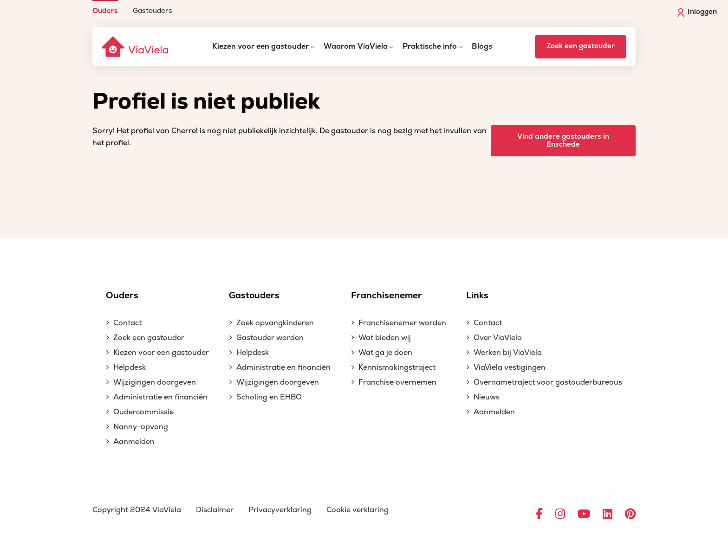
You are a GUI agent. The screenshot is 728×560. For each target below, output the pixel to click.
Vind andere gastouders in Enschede (563, 141)
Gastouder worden (270, 338)
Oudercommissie (143, 412)
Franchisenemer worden (402, 323)
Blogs (482, 46)
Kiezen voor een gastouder (260, 46)
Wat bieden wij (385, 338)
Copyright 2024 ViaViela (137, 510)
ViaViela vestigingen (510, 367)
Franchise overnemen (397, 382)
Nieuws (487, 397)
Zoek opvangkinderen (275, 323)
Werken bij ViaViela (508, 353)
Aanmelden (134, 442)
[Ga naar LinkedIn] (608, 515)
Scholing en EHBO (269, 397)
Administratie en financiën (160, 397)
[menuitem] (105, 7)
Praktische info (430, 46)
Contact (127, 323)
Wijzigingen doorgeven (155, 382)
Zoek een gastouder (581, 46)
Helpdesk (130, 367)
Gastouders (153, 10)
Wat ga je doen (385, 353)
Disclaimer (215, 510)
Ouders (105, 10)
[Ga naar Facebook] (539, 515)
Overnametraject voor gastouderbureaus (548, 382)
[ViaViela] (136, 47)
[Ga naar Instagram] (560, 515)
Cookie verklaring (357, 510)
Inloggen (697, 12)
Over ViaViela (498, 338)
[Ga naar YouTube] (584, 515)
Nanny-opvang (141, 427)
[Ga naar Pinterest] (630, 515)
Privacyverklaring (280, 510)
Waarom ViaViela (356, 46)
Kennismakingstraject (397, 367)
